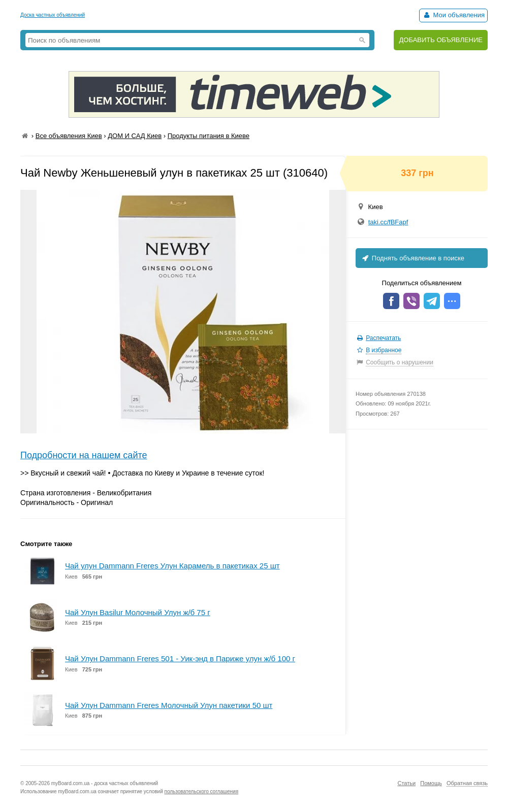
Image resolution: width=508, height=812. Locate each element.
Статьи (406, 783)
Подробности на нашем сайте (84, 455)
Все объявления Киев (69, 136)
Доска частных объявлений (53, 15)
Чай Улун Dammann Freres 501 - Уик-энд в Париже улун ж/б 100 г (180, 658)
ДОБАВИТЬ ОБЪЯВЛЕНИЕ (441, 40)
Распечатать (383, 338)
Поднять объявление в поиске (412, 258)
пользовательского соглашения (202, 791)
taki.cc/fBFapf (388, 222)
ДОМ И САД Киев (135, 136)
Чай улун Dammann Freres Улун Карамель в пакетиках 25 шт (172, 566)
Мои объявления (453, 15)
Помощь (431, 783)
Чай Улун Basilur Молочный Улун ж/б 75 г (138, 612)
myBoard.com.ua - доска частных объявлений (105, 783)
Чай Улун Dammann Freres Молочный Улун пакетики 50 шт (169, 705)
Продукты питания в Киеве (209, 136)
